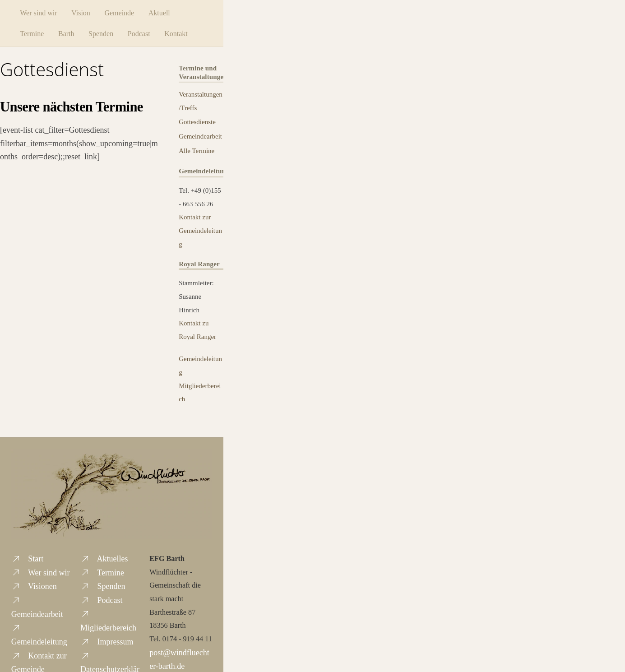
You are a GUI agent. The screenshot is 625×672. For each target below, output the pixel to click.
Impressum (107, 641)
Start (28, 558)
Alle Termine (197, 150)
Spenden (104, 33)
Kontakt (179, 33)
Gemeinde (122, 12)
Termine (35, 33)
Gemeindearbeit (200, 136)
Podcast (142, 33)
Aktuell (162, 12)
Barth (69, 33)
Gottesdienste (197, 121)
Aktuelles (104, 558)
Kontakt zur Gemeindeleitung (200, 230)
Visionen (34, 586)
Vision (84, 12)
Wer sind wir (42, 12)
